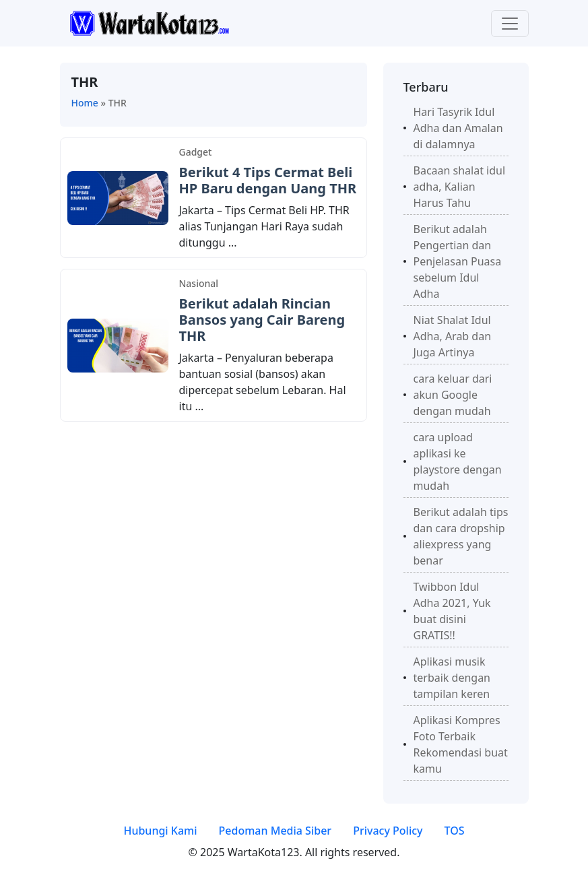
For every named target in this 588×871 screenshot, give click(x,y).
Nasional (199, 283)
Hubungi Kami (160, 831)
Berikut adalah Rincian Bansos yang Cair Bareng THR (262, 320)
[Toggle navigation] (510, 24)
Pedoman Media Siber (275, 831)
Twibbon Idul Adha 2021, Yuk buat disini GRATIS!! (452, 611)
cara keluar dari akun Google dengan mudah (453, 395)
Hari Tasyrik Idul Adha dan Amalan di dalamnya (458, 128)
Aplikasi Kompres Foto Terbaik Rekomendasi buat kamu (461, 744)
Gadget (196, 152)
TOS (455, 831)
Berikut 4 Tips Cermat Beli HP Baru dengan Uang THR (268, 180)
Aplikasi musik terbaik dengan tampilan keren (452, 678)
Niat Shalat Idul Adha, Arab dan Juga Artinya (453, 336)
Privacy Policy (388, 831)
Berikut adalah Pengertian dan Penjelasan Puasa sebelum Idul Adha (458, 261)
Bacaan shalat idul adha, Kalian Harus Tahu (460, 187)
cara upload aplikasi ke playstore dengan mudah (458, 461)
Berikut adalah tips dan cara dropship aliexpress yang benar (461, 536)
